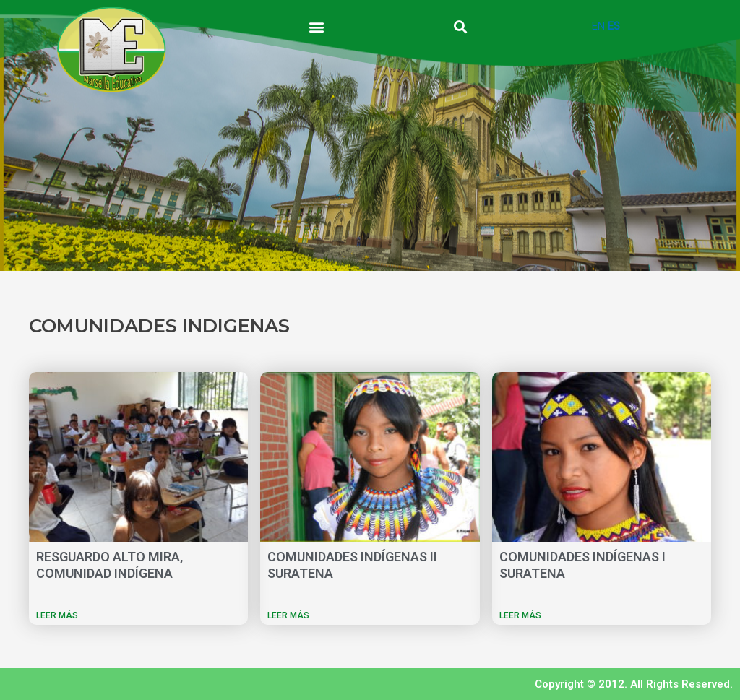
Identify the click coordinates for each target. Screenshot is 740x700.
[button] (317, 26)
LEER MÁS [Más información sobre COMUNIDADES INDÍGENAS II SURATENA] (288, 615)
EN (598, 26)
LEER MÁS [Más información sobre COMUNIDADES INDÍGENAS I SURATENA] (520, 615)
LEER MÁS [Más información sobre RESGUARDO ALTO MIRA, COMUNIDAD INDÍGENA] (57, 615)
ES (614, 26)
